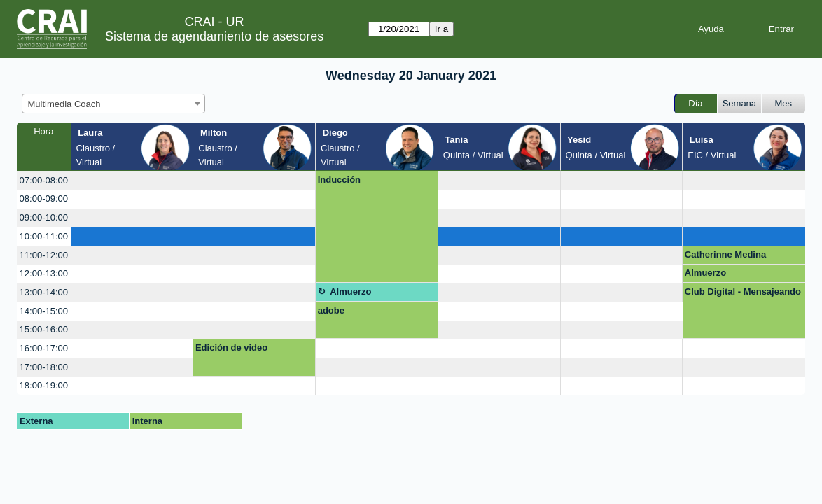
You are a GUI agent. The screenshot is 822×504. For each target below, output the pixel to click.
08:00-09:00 (44, 198)
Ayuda (711, 29)
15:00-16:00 (44, 329)
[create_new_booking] (132, 180)
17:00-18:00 (44, 367)
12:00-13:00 (44, 273)
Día (695, 103)
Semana (739, 103)
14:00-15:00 (44, 311)
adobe (331, 310)
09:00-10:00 (44, 217)
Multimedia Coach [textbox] (64, 104)
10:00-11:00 (44, 236)
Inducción (339, 180)
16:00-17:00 (44, 348)
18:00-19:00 (44, 385)
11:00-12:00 (44, 255)
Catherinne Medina (725, 254)
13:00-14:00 (44, 292)
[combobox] (113, 104)
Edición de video (231, 348)
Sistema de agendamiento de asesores (214, 36)
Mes (784, 103)
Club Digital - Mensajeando (743, 292)
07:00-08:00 (44, 180)
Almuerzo (705, 273)
